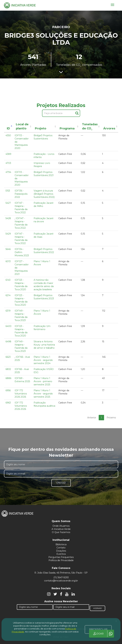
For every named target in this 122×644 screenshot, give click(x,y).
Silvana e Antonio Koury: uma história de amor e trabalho (44, 345)
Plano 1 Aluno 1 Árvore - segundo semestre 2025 (43, 394)
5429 (8, 234)
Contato (61, 548)
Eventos (61, 554)
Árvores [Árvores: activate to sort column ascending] (109, 128)
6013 (8, 261)
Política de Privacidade (61, 560)
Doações (61, 551)
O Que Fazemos (61, 532)
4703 (8, 163)
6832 (8, 369)
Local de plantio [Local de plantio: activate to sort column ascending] (22, 126)
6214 (8, 295)
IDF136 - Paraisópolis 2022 (21, 194)
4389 (8, 154)
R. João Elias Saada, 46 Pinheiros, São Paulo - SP (61, 573)
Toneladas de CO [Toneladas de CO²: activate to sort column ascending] (90, 127)
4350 (8, 135)
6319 (8, 311)
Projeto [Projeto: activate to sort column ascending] (41, 128)
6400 (8, 326)
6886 (8, 378)
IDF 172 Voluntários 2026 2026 (21, 394)
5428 (8, 218)
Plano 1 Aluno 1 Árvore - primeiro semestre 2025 (43, 381)
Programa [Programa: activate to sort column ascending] (67, 128)
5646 (8, 249)
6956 (8, 390)
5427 (8, 203)
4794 (8, 172)
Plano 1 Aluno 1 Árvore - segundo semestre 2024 (43, 360)
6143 (8, 280)
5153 (8, 191)
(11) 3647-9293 (61, 577)
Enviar (61, 483)
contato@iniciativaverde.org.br (61, 581)
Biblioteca (61, 544)
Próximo (111, 418)
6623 (8, 357)
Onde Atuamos (61, 526)
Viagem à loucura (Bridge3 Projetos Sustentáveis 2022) (44, 194)
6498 (8, 342)
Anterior (92, 418)
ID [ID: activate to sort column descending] (8, 128)
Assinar (97, 608)
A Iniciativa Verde (61, 529)
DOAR (98, 634)
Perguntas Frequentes (61, 557)
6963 (8, 403)
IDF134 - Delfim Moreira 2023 (22, 252)
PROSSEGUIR (98, 629)
